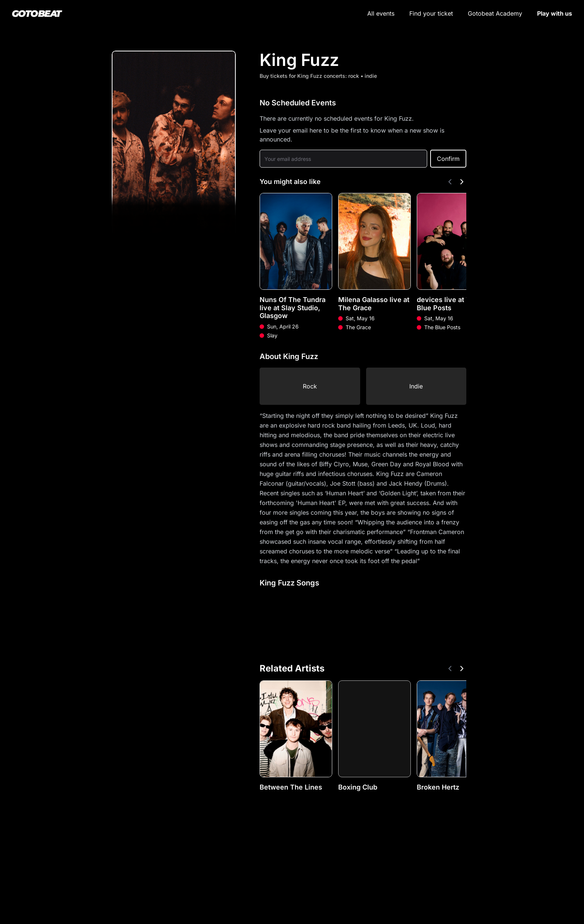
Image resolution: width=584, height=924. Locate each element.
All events (381, 13)
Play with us (555, 13)
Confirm (448, 159)
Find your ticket (431, 13)
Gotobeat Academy (495, 13)
